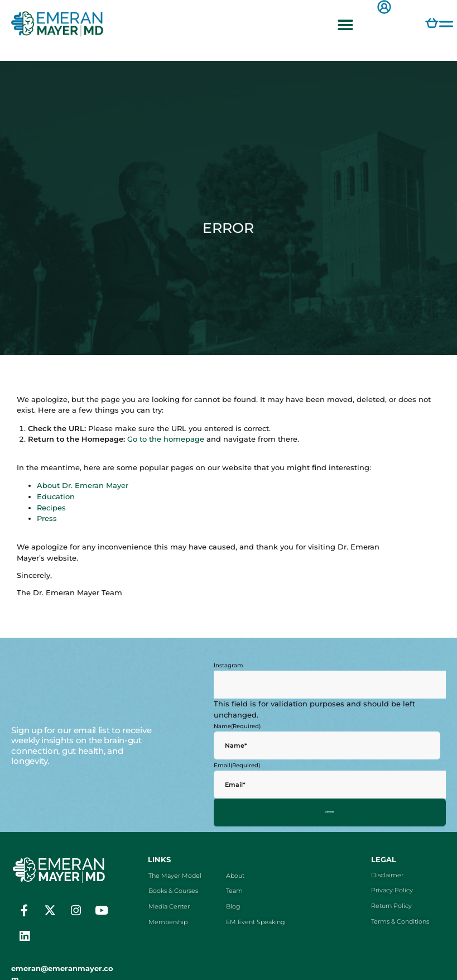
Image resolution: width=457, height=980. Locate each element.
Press (47, 518)
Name (237, 726)
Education (56, 497)
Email (237, 765)
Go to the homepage (166, 439)
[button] (345, 25)
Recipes (51, 508)
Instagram (228, 665)
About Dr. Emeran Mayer (83, 486)
